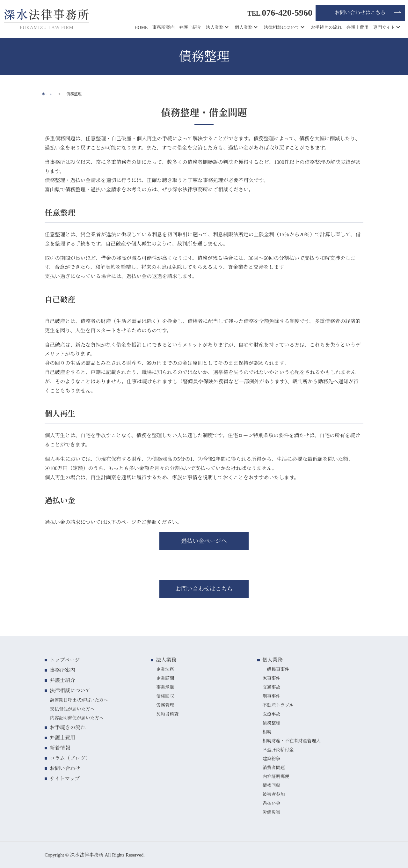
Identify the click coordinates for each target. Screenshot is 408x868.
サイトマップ (65, 779)
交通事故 (271, 687)
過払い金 (271, 803)
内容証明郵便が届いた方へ (77, 718)
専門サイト (384, 28)
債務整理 (271, 723)
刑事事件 (271, 696)
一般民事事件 (276, 669)
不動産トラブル (278, 705)
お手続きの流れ (326, 28)
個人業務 (244, 28)
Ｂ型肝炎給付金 (278, 750)
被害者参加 (273, 794)
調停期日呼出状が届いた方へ (79, 700)
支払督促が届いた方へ (72, 709)
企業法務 (165, 669)
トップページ (65, 660)
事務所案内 (163, 28)
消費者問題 (273, 768)
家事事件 (271, 678)
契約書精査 (167, 714)
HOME (141, 28)
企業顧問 (165, 678)
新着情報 (60, 748)
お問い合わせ (65, 768)
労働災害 (271, 812)
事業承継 (165, 687)
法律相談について (281, 28)
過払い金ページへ (204, 541)
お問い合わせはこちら (360, 13)
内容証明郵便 (276, 777)
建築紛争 (271, 759)
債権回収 (165, 696)
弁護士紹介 (190, 28)
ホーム (47, 94)
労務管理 (165, 705)
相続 (267, 732)
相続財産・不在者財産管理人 (291, 741)
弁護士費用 (357, 28)
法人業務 (215, 28)
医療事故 (271, 714)
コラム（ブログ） (70, 758)
